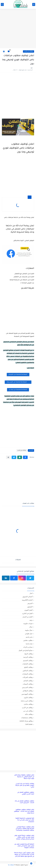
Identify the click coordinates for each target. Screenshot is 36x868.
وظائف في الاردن (29, 51)
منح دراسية (29, 644)
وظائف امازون (28, 697)
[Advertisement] (18, 29)
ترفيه (31, 620)
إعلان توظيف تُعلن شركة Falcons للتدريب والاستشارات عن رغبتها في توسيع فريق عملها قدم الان (24, 855)
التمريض (30, 603)
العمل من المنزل (28, 617)
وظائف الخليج (28, 667)
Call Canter (29, 724)
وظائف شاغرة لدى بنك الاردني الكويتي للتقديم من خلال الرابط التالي (25, 785)
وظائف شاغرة (28, 704)
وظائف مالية (29, 714)
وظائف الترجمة (28, 657)
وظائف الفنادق (28, 681)
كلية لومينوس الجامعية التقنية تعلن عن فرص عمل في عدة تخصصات (25, 820)
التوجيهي (30, 607)
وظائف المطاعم (28, 691)
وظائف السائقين (28, 671)
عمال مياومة (29, 630)
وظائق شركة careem (26, 721)
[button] (25, 457)
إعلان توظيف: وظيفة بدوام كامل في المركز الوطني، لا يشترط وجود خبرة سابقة (24, 777)
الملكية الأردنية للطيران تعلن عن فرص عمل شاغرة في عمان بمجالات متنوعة (24, 846)
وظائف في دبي (28, 711)
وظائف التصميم (28, 660)
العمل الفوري (29, 610)
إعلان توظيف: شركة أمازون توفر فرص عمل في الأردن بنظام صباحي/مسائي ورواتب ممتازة (24, 837)
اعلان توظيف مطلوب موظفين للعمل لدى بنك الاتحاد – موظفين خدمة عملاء (24, 811)
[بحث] (2, 4)
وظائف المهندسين (27, 694)
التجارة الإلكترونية (27, 600)
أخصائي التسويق (28, 597)
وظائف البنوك (28, 654)
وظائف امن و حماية (27, 701)
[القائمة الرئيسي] (34, 4)
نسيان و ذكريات (28, 647)
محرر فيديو (29, 637)
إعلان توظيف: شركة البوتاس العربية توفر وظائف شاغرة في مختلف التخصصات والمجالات (25, 829)
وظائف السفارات (27, 674)
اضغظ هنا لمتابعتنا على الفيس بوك (18, 382)
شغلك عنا (11, 865)
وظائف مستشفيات (27, 718)
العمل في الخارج (28, 613)
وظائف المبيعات (28, 684)
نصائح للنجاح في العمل (26, 650)
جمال (31, 627)
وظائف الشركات (28, 677)
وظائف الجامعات (27, 664)
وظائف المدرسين (27, 687)
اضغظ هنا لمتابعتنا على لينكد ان (18, 390)
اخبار (31, 593)
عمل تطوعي (29, 634)
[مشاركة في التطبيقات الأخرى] (8, 457)
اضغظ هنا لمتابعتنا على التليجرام (18, 375)
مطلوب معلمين (28, 640)
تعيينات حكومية (28, 623)
